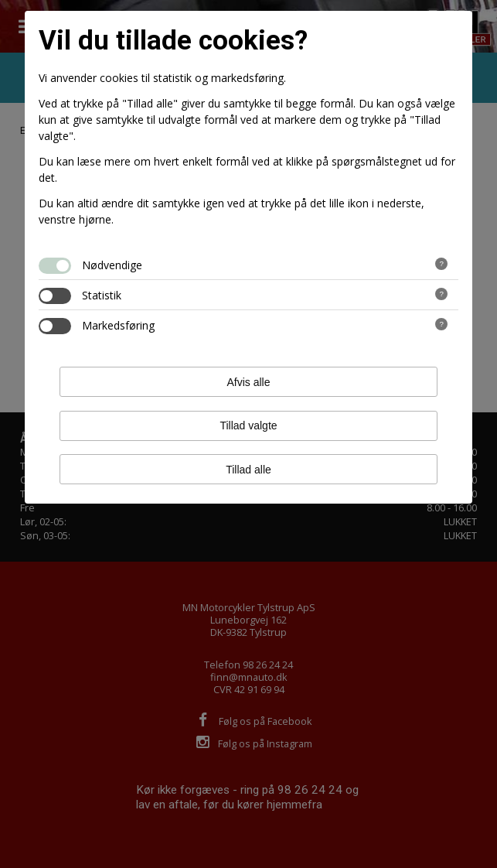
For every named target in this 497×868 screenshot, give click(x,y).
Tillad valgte (248, 425)
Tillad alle (248, 470)
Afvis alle (248, 382)
